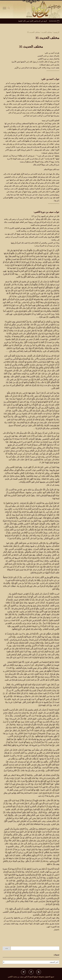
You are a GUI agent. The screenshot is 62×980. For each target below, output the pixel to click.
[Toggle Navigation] (4, 9)
